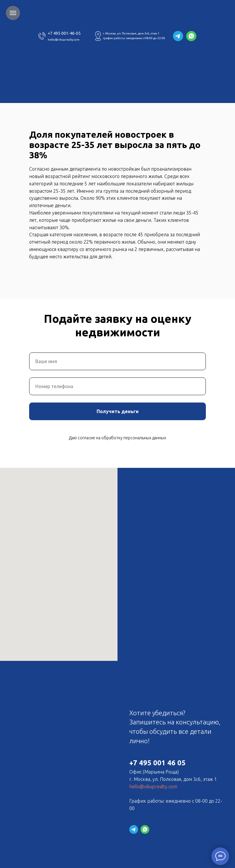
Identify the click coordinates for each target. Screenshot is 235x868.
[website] (134, 829)
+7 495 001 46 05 (157, 763)
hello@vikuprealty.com (64, 40)
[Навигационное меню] (13, 13)
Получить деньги (118, 411)
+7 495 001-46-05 (64, 33)
